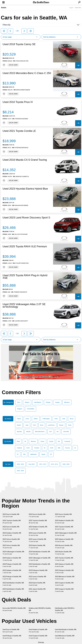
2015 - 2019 (43, 464)
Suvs (19, 402)
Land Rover (51, 425)
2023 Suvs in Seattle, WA (11, 515)
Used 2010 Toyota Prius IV (18, 102)
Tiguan (43, 454)
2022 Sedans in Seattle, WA (12, 571)
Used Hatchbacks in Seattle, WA (66, 631)
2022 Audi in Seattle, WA (37, 584)
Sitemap (41, 642)
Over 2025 (32, 464)
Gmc (51, 432)
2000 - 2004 (20, 471)
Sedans (27, 402)
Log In (71, 8)
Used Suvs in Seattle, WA (11, 631)
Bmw (42, 425)
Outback (19, 448)
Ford (34, 425)
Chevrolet (66, 432)
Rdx (24, 454)
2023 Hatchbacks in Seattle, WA (39, 565)
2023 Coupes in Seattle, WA (64, 584)
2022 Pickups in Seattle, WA (12, 578)
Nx (45, 448)
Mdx (59, 448)
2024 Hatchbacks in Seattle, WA (39, 553)
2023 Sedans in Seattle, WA (38, 528)
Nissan (61, 425)
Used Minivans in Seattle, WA (65, 637)
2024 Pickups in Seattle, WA (12, 565)
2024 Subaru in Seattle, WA (12, 559)
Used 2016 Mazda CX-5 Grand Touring (25, 160)
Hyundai (19, 432)
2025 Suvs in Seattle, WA (63, 515)
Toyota (19, 419)
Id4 (59, 441)
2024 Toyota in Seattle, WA (12, 522)
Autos (4, 8)
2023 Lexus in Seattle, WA (37, 534)
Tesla (70, 425)
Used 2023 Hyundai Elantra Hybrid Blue (25, 189)
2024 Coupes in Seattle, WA (64, 590)
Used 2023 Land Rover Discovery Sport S (26, 218)
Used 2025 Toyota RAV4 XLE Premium (25, 246)
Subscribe (78, 8)
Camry (42, 441)
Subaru (36, 419)
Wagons (20, 409)
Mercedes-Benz (40, 432)
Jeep (27, 425)
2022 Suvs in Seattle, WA (11, 528)
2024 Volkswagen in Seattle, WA (13, 553)
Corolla (51, 441)
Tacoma (67, 448)
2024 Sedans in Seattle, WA (64, 522)
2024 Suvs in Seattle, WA (37, 515)
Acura (72, 419)
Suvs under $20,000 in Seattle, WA (14, 609)
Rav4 (18, 441)
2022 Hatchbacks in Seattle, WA (13, 584)
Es (75, 448)
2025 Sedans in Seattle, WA (12, 534)
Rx (25, 441)
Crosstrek (67, 441)
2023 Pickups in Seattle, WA (38, 571)
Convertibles (31, 409)
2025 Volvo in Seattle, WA (11, 547)
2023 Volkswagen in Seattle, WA (66, 534)
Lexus (27, 419)
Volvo (56, 419)
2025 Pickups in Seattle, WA (64, 571)
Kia (58, 432)
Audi (64, 419)
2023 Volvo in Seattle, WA (11, 540)
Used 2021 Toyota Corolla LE (19, 131)
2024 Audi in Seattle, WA (63, 553)
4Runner (33, 441)
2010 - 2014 (54, 464)
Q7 (18, 454)
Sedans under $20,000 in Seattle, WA (40, 610)
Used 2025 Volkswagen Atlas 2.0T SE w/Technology (24, 306)
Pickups (48, 402)
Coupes (57, 402)
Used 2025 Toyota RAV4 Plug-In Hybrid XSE (25, 277)
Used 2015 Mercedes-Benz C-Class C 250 (27, 73)
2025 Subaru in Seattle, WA (64, 540)
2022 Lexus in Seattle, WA (37, 578)
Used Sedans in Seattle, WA (38, 631)
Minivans (67, 402)
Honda (19, 425)
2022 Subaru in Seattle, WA (64, 565)
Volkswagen (46, 419)
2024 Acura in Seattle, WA (64, 547)
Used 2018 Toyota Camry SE (19, 44)
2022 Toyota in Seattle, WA (64, 559)
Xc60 (28, 448)
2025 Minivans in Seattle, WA (65, 578)
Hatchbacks (38, 402)
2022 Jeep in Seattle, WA (37, 590)
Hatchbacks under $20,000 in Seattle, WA (65, 610)
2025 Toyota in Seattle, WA (38, 522)
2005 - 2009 (66, 464)
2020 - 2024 (20, 464)
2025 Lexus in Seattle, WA (37, 540)
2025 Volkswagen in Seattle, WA (40, 559)
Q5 (51, 454)
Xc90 (52, 448)
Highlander (33, 454)
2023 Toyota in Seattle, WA (64, 528)
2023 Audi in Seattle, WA (37, 547)
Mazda (28, 432)
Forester (37, 448)
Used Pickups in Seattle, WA (12, 637)
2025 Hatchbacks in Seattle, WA (13, 590)
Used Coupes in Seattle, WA (38, 637)
